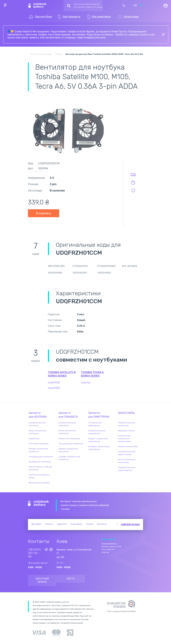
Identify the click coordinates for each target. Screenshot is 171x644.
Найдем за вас (130, 525)
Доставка (36, 524)
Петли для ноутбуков (39, 444)
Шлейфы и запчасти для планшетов (69, 458)
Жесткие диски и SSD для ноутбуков (40, 468)
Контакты (102, 524)
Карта (71, 579)
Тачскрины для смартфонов (95, 424)
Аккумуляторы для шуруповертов (127, 469)
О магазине (76, 524)
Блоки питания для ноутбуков (37, 432)
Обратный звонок (42, 580)
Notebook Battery (38, 503)
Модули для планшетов (69, 439)
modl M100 (54, 383)
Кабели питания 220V (128, 446)
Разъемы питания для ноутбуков (38, 450)
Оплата (49, 524)
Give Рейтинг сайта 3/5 (108, 539)
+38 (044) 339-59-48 (34, 553)
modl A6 (85, 383)
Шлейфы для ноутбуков (40, 462)
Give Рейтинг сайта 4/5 (111, 539)
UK (135, 5)
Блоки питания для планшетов (67, 432)
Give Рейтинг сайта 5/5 (114, 539)
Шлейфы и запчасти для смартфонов (99, 448)
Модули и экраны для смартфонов (98, 440)
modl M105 (54, 388)
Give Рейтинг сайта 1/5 (102, 539)
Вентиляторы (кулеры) (39, 483)
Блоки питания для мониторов (127, 461)
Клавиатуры (34, 439)
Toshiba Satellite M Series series (62, 374)
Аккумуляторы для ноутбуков (37, 424)
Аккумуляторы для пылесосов (127, 424)
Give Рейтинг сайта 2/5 (105, 539)
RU (141, 5)
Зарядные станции (127, 431)
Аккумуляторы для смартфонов (97, 432)
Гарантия (62, 524)
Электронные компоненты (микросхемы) (124, 439)
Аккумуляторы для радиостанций (127, 453)
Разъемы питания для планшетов (68, 450)
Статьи (90, 524)
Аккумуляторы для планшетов (67, 424)
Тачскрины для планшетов (71, 444)
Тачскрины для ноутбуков (41, 457)
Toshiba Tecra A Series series (92, 374)
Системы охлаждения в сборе (39, 476)
